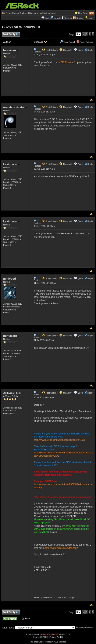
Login (92, 18)
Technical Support (28, 13)
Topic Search (68, 42)
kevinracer (11, 164)
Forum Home (12, 13)
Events (67, 18)
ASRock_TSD (13, 393)
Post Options (50, 50)
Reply (90, 50)
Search (57, 18)
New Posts (83, 13)
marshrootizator (15, 107)
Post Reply (10, 34)
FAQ (47, 18)
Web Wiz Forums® (50, 634)
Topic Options (85, 42)
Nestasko (11, 50)
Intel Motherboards (48, 13)
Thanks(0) (66, 50)
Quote (80, 50)
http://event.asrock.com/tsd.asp (61, 548)
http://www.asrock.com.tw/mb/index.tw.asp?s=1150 (60, 440)
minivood (11, 279)
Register (80, 18)
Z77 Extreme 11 (68, 62)
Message (39, 42)
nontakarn (11, 336)
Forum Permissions (85, 627)
